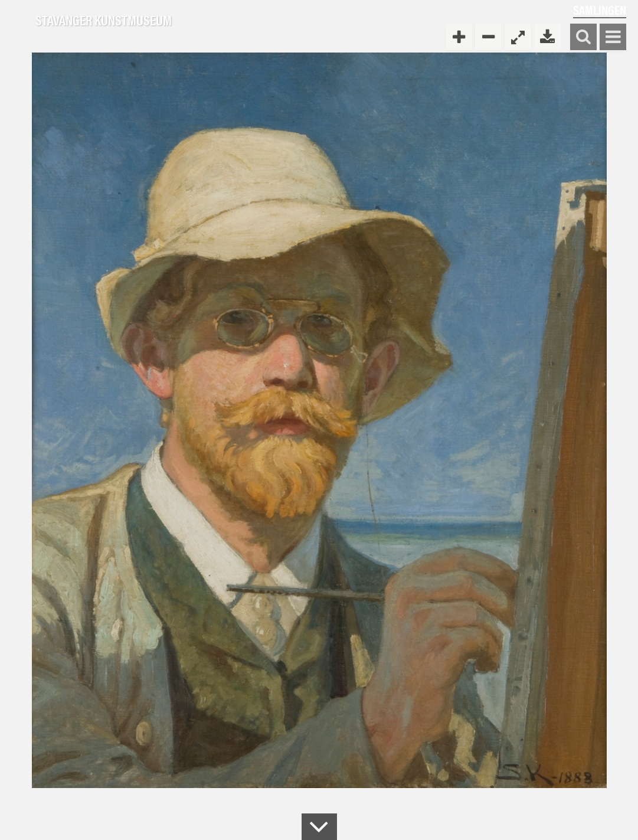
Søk (583, 37)
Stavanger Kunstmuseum (104, 21)
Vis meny (613, 37)
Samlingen (600, 10)
